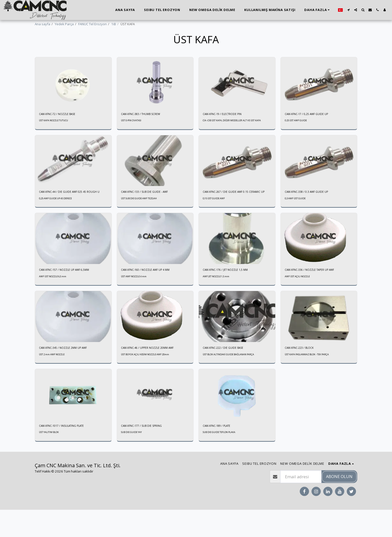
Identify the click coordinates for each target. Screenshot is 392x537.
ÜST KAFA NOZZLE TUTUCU (56, 134)
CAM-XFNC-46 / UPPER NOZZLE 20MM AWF (153, 373)
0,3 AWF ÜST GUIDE (297, 217)
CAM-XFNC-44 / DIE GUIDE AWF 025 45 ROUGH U (67, 212)
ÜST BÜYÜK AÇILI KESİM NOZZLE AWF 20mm (150, 380)
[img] (73, 96)
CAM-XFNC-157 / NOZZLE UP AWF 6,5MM (69, 294)
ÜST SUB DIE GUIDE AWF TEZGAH (142, 217)
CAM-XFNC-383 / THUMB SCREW (145, 127)
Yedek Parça (64, 24)
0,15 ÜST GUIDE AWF (216, 222)
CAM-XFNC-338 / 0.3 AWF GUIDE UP (311, 210)
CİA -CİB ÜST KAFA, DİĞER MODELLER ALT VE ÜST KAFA (234, 136)
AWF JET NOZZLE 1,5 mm (219, 301)
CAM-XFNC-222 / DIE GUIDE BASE (227, 373)
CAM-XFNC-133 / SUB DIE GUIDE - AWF (149, 210)
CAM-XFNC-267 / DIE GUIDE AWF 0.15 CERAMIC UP (230, 212)
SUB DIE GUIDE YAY (133, 459)
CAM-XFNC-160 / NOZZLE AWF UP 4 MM (150, 294)
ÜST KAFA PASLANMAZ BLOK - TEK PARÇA (311, 380)
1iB (114, 24)
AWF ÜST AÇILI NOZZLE (300, 301)
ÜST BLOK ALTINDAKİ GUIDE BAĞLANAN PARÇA (233, 380)
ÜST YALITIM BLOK (51, 459)
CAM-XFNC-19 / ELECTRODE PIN (226, 127)
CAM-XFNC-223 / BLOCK (302, 373)
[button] (348, 10)
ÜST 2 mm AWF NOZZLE (54, 380)
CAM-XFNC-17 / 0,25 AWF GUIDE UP (311, 127)
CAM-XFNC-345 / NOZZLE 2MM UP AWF (68, 373)
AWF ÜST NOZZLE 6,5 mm (56, 301)
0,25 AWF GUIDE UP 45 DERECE (59, 222)
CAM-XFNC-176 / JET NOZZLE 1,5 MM (230, 294)
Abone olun (339, 504)
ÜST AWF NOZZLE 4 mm (136, 301)
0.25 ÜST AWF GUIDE (298, 134)
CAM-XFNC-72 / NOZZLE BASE (61, 127)
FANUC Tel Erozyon (92, 24)
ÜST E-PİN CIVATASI (133, 134)
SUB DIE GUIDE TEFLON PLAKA (222, 459)
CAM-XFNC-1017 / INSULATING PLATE (66, 452)
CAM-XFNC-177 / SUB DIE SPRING (146, 452)
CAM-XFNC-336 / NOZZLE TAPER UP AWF (315, 294)
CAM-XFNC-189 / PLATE (220, 452)
